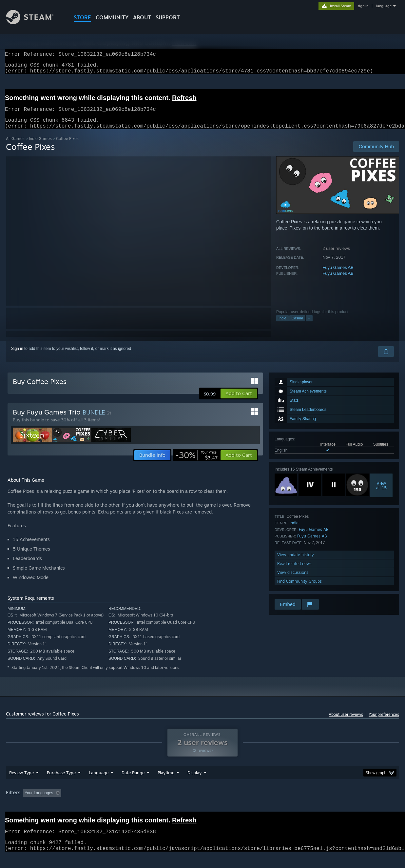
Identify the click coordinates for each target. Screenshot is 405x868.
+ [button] (309, 326)
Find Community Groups (299, 589)
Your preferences (384, 722)
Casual (297, 326)
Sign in (17, 356)
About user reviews (346, 722)
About (142, 17)
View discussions (293, 580)
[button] (239, 401)
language (384, 6)
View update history (296, 563)
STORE (82, 17)
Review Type (21, 780)
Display (194, 780)
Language (99, 780)
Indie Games (40, 146)
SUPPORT (168, 17)
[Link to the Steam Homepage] (35, 22)
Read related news (294, 571)
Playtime (166, 780)
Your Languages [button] (39, 801)
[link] (196, 463)
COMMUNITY (112, 17)
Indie (282, 326)
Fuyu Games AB (338, 275)
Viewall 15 (381, 493)
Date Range (133, 780)
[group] (202, 801)
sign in (363, 6)
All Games (15, 146)
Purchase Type (61, 780)
